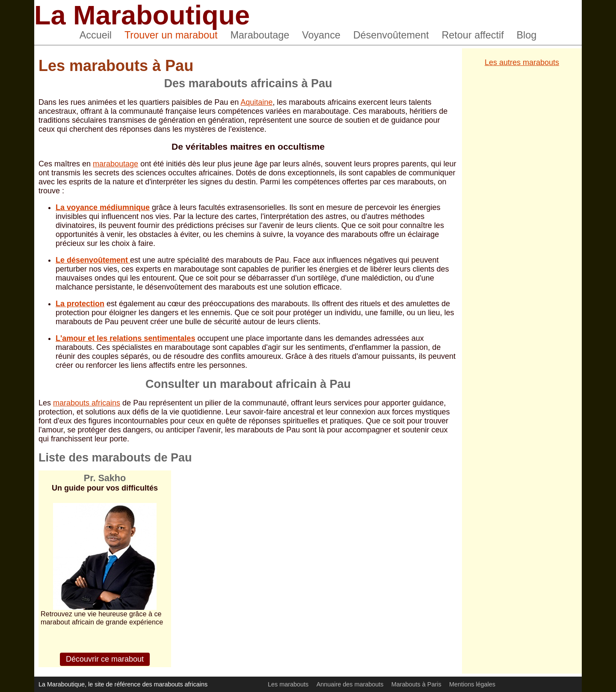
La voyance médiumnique (103, 207)
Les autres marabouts (522, 62)
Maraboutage (260, 35)
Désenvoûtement (391, 35)
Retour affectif (472, 35)
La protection (80, 304)
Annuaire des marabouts (350, 684)
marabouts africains (87, 403)
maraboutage (115, 164)
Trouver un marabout (171, 35)
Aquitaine (256, 102)
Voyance (321, 35)
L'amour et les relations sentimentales (125, 338)
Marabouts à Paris (416, 684)
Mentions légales (472, 684)
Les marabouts (288, 684)
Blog (527, 35)
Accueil (96, 35)
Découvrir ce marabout (105, 659)
